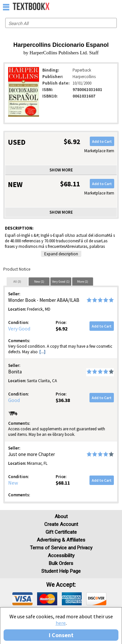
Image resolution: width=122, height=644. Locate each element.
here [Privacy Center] (61, 623)
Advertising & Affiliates (61, 540)
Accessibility (61, 556)
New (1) (39, 282)
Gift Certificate (61, 532)
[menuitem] (103, 7)
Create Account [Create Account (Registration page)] (61, 524)
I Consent (61, 635)
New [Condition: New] (13, 483)
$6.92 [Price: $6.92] (61, 329)
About (61, 517)
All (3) (17, 282)
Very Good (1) (61, 282)
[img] (22, 599)
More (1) (83, 282)
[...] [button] (42, 352)
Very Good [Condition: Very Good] (19, 329)
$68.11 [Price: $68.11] (63, 483)
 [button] (6, 7)
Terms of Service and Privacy (61, 548)
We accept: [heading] (61, 585)
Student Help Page (61, 571)
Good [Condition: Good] (14, 400)
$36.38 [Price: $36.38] (63, 400)
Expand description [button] (61, 254)
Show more (61, 170)
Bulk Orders (61, 563)
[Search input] (61, 23)
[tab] (17, 281)
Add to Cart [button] (102, 141)
